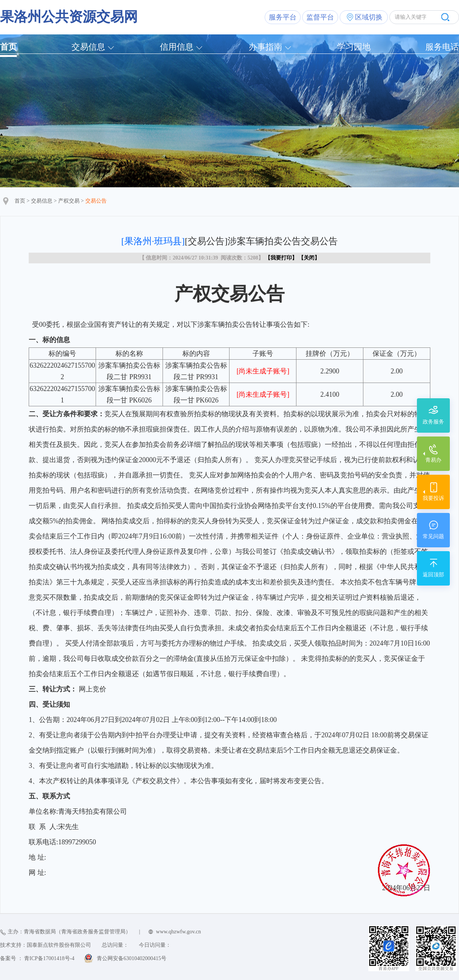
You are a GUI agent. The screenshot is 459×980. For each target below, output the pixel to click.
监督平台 (320, 17)
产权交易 (69, 201)
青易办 (433, 460)
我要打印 (281, 258)
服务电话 (442, 47)
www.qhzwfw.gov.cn (178, 932)
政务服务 (433, 422)
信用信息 (177, 47)
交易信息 (88, 47)
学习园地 (354, 47)
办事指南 (265, 47)
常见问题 (433, 536)
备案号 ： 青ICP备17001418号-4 (37, 958)
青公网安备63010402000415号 (132, 958)
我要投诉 (433, 498)
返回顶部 (433, 575)
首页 (8, 47)
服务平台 (283, 17)
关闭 (309, 258)
